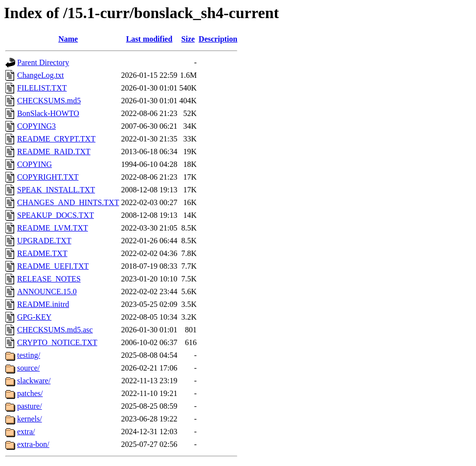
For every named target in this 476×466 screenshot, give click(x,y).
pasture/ (30, 406)
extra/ (26, 431)
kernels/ (30, 419)
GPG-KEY (34, 317)
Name (68, 39)
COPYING (34, 164)
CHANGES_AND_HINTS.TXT (68, 202)
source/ (28, 368)
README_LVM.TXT (53, 228)
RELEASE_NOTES (49, 279)
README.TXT (42, 253)
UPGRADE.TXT (44, 241)
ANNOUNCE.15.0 (47, 291)
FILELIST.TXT (42, 88)
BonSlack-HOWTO (48, 113)
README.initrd (43, 304)
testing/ (29, 355)
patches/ (30, 393)
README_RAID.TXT (54, 151)
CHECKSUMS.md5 (49, 101)
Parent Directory (43, 62)
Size (188, 39)
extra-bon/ (33, 444)
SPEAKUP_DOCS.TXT (56, 215)
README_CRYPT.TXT (56, 139)
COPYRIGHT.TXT (48, 177)
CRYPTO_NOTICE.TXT (57, 342)
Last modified (149, 39)
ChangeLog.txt (41, 75)
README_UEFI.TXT (53, 266)
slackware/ (34, 381)
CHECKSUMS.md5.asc (55, 330)
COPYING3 (36, 126)
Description (218, 39)
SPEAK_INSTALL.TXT (56, 190)
